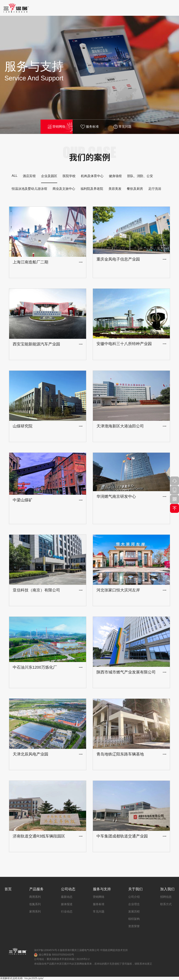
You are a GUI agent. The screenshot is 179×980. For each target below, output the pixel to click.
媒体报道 (67, 904)
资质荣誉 (134, 926)
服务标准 (90, 127)
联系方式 (166, 904)
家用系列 (35, 912)
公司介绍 (134, 897)
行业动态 (67, 912)
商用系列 (35, 897)
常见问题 (123, 127)
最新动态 (67, 897)
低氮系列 (35, 904)
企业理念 (134, 904)
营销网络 (56, 127)
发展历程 (134, 912)
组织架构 (134, 919)
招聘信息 (166, 897)
